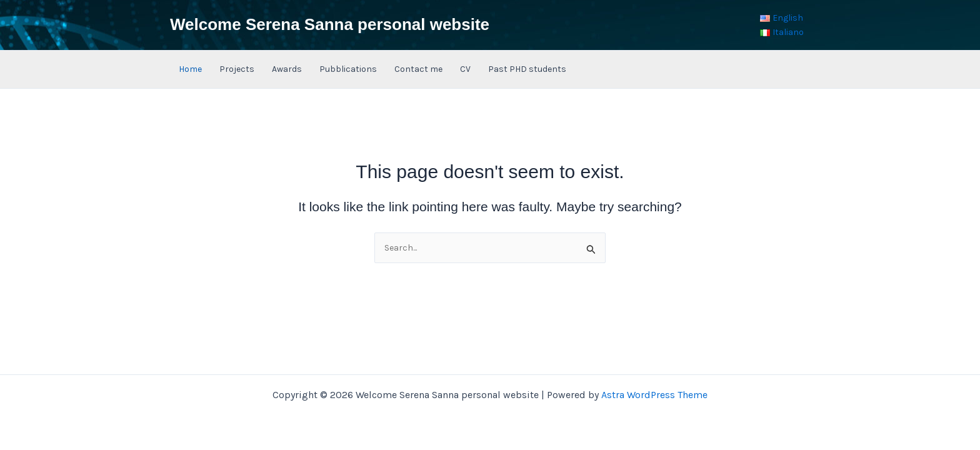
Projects (237, 69)
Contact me (418, 69)
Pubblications (348, 69)
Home (190, 69)
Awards (287, 69)
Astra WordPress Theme (654, 395)
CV (465, 69)
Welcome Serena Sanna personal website (330, 24)
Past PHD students (527, 69)
